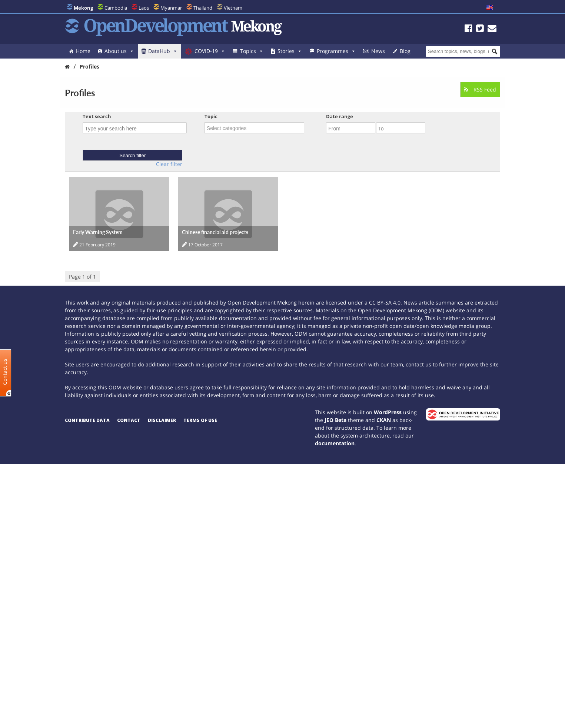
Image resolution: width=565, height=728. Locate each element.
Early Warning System (98, 232)
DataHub (163, 51)
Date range (340, 116)
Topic (211, 116)
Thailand (203, 8)
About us (119, 51)
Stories (290, 51)
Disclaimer (162, 420)
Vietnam (233, 8)
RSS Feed (480, 89)
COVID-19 (210, 51)
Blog (405, 51)
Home (83, 51)
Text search (97, 116)
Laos (144, 8)
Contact (129, 420)
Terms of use (200, 420)
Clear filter (169, 164)
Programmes (336, 51)
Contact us (5, 372)
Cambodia (116, 8)
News (378, 51)
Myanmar (171, 8)
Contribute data (87, 420)
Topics (252, 51)
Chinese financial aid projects (215, 232)
